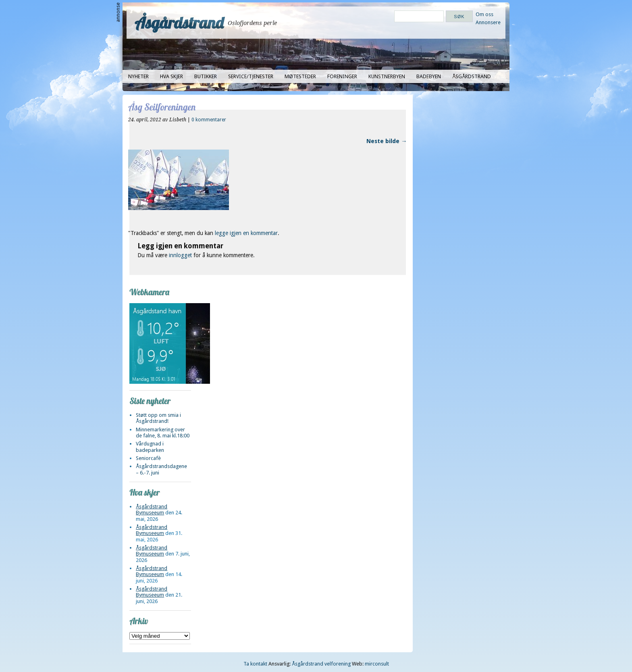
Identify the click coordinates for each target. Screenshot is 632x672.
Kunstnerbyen (387, 76)
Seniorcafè (148, 458)
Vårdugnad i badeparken (150, 447)
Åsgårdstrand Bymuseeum (152, 510)
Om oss (484, 14)
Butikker (206, 76)
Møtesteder (300, 76)
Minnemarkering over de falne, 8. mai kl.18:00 (163, 433)
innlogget (180, 255)
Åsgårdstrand (179, 23)
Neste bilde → (387, 141)
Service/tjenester (251, 76)
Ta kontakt (255, 664)
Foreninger (342, 76)
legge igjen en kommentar (246, 233)
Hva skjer (172, 76)
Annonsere (488, 22)
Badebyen (429, 76)
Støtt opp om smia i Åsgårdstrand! (158, 418)
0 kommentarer (209, 120)
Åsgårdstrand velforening (321, 664)
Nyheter (138, 76)
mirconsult (377, 664)
